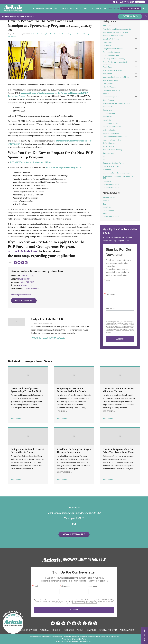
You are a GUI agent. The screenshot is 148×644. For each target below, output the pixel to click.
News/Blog (114, 8)
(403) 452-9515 (27, 276)
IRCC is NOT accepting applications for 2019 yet (30, 162)
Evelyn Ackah (35, 34)
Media (105, 213)
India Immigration (109, 130)
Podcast (106, 94)
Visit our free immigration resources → (18, 16)
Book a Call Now (131, 8)
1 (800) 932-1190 (32, 288)
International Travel (110, 80)
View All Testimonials (74, 534)
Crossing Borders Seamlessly (114, 59)
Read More (16, 418)
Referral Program (108, 630)
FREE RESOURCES (130, 16)
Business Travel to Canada (113, 35)
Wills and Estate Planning (112, 150)
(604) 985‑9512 (27, 282)
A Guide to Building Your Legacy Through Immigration (74, 451)
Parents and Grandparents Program (62, 34)
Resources (101, 8)
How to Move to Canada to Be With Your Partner (118, 390)
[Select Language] (140, 2)
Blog (104, 204)
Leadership (107, 181)
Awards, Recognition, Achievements (117, 29)
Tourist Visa (107, 110)
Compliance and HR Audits (113, 49)
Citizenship (107, 45)
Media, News (108, 84)
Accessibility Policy (80, 639)
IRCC (105, 156)
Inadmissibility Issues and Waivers (116, 77)
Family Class (46, 34)
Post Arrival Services (111, 166)
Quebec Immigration (111, 97)
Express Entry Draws (111, 185)
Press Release (108, 210)
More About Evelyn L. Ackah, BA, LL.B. (48, 338)
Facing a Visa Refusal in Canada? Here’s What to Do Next (28, 451)
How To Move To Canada (112, 70)
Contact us (145, 636)
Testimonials (108, 107)
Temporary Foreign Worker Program (117, 103)
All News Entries (109, 197)
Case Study (107, 42)
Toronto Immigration (111, 133)
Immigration (107, 74)
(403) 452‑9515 (25, 279)
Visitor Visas (108, 117)
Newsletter (107, 120)
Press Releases (109, 146)
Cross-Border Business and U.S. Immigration (115, 63)
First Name (110, 294)
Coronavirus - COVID (111, 123)
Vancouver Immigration (112, 140)
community (107, 170)
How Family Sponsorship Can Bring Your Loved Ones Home (118, 451)
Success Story (108, 153)
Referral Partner (109, 143)
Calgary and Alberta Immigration (115, 136)
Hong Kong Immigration (112, 126)
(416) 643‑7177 (25, 285)
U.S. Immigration (109, 113)
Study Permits (108, 100)
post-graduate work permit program (117, 173)
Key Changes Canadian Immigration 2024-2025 (119, 177)
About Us (89, 8)
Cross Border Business (112, 55)
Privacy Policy (67, 639)
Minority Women (109, 87)
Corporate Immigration (45, 8)
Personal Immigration (70, 8)
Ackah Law (107, 26)
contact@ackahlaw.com (21, 295)
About (80, 630)
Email (108, 280)
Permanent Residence (111, 90)
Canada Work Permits (111, 39)
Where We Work (127, 630)
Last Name (110, 308)
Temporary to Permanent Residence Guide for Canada (71, 390)
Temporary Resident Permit (113, 163)
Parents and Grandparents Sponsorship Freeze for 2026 (26, 390)
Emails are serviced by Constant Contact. (85, 603)
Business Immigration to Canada (115, 32)
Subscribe (120, 339)
